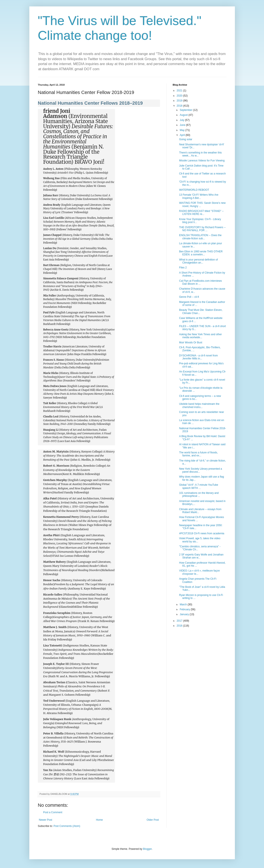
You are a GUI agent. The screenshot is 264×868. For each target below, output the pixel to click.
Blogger (147, 849)
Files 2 (183, 268)
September (186, 110)
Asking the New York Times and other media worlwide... (200, 336)
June (183, 125)
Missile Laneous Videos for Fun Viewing (202, 161)
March (184, 604)
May (182, 130)
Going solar (186, 139)
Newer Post (46, 820)
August (184, 115)
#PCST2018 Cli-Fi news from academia (202, 533)
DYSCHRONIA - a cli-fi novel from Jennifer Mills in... (198, 357)
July (182, 120)
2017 (180, 621)
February (185, 609)
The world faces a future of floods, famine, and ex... (198, 454)
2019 (180, 101)
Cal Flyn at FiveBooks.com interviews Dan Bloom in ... (200, 282)
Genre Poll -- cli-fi (189, 297)
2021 (180, 91)
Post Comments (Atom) (67, 826)
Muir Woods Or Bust (191, 342)
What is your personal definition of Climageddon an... (198, 261)
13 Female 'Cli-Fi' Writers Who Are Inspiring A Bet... (199, 196)
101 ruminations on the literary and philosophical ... (199, 494)
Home (99, 820)
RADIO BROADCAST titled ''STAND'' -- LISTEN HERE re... (201, 213)
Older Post (153, 820)
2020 (180, 96)
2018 (180, 106)
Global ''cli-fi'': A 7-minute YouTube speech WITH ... (198, 486)
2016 (180, 626)
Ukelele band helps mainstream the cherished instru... (199, 405)
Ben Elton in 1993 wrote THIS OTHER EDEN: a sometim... (201, 253)
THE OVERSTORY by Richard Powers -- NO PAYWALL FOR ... (202, 229)
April (183, 135)
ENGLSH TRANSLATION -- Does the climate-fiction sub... (200, 237)
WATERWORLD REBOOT (194, 190)
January (185, 614)
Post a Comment (53, 812)
